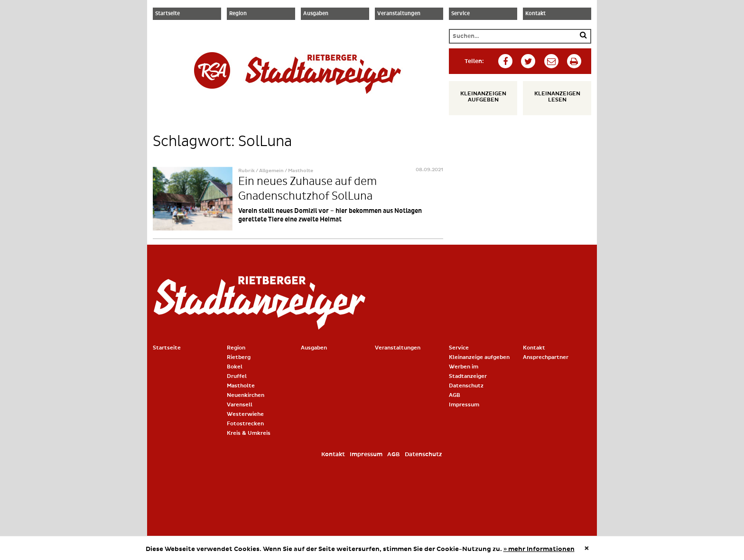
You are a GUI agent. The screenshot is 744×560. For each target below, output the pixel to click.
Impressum (464, 405)
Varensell (240, 405)
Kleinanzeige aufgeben (479, 357)
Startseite (167, 14)
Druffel (237, 376)
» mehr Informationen (539, 549)
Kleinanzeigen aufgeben (483, 97)
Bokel (235, 367)
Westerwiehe (245, 414)
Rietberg (239, 357)
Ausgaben (316, 14)
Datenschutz (466, 386)
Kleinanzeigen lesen (557, 97)
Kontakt (535, 14)
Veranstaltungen (399, 14)
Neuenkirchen (246, 395)
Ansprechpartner (546, 357)
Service (460, 14)
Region (238, 14)
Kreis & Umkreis (249, 433)
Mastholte (241, 386)
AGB (455, 395)
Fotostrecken (245, 424)
